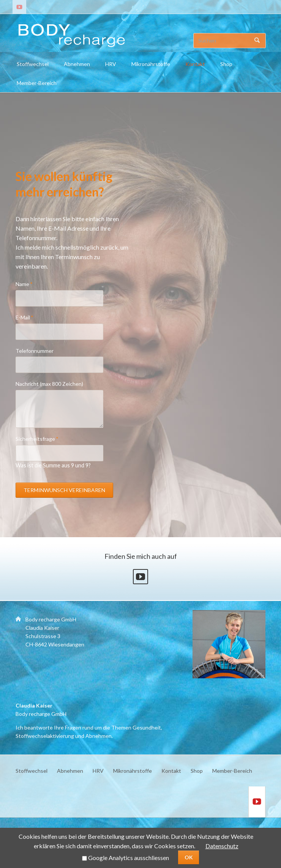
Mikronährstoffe (151, 64)
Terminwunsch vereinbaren (64, 490)
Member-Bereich (37, 83)
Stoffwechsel (33, 64)
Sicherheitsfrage (37, 438)
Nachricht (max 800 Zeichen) (49, 384)
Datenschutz (222, 846)
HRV (111, 64)
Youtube (140, 577)
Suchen (257, 41)
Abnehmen (77, 64)
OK (189, 857)
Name (28, 284)
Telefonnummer (35, 351)
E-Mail (28, 317)
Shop (226, 64)
